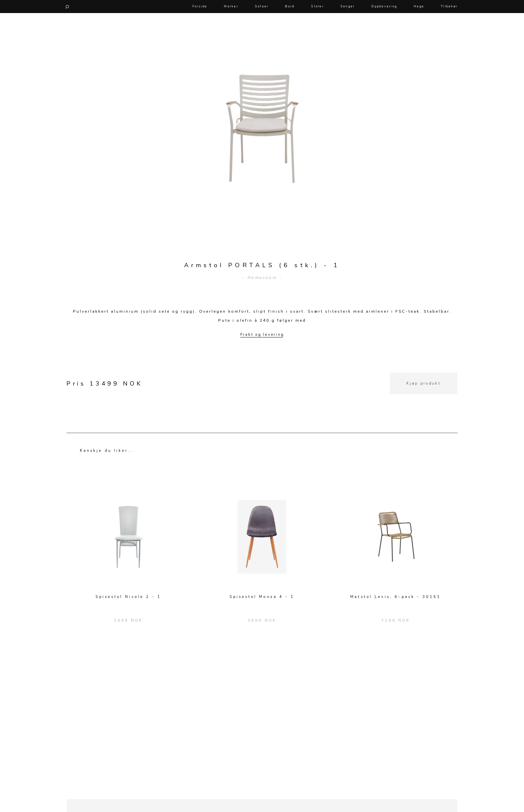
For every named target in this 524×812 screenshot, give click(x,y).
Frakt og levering (262, 335)
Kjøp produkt (424, 383)
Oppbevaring (384, 6)
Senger (348, 6)
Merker (231, 6)
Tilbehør (449, 6)
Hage (419, 6)
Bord (290, 6)
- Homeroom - (262, 278)
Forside (200, 6)
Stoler (317, 6)
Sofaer (262, 6)
